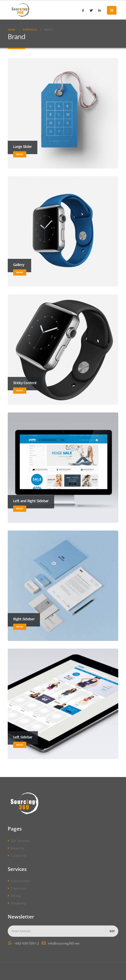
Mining (16, 896)
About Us (18, 848)
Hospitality (19, 903)
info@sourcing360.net (64, 943)
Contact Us (19, 855)
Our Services (20, 841)
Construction (20, 881)
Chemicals (19, 888)
